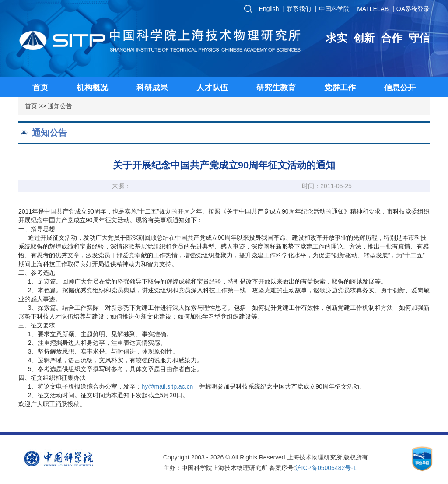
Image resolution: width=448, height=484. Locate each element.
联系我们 (299, 9)
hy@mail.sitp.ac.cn (168, 386)
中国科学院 (334, 9)
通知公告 (60, 106)
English (269, 9)
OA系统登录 (413, 9)
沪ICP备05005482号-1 (326, 468)
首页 (31, 106)
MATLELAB (373, 9)
